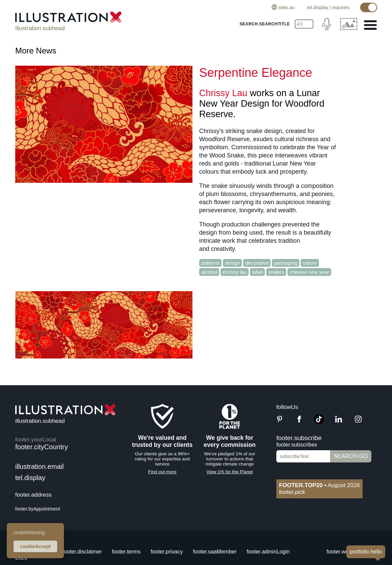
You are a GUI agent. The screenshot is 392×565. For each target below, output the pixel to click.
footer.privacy (167, 552)
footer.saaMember (215, 552)
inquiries (341, 7)
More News (36, 51)
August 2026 (319, 485)
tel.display (318, 7)
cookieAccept (35, 546)
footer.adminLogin (268, 552)
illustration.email (39, 466)
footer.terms (126, 552)
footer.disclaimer (82, 552)
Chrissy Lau (223, 93)
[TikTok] (319, 422)
